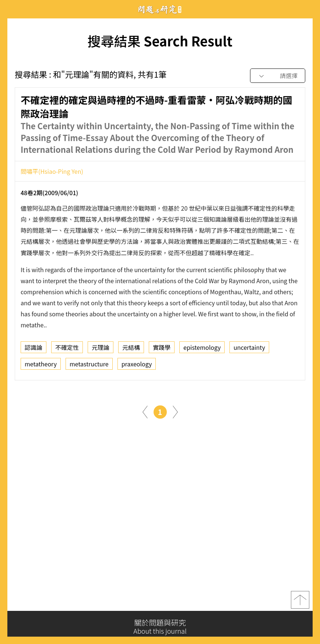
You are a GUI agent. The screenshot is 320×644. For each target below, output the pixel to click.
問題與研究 (160, 9)
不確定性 (67, 349)
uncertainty (249, 349)
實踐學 (162, 349)
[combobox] (278, 76)
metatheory (41, 366)
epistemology (202, 349)
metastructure (89, 366)
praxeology (137, 366)
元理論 (101, 349)
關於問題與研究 (160, 627)
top (300, 602)
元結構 (131, 349)
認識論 (34, 349)
